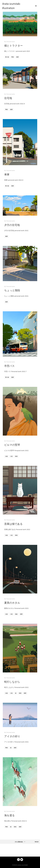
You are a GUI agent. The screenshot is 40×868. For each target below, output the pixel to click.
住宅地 (8, 98)
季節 (13, 57)
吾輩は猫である (13, 524)
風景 (17, 57)
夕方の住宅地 (12, 225)
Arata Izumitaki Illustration (11, 6)
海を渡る (9, 815)
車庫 (7, 174)
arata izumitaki (22, 865)
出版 (7, 456)
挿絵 (16, 614)
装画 (16, 456)
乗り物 (7, 57)
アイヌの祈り (12, 736)
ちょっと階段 (12, 290)
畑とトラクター (13, 46)
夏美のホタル (12, 603)
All (5, 42)
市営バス (9, 366)
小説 (11, 456)
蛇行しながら (12, 682)
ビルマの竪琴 (12, 445)
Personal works (11, 42)
